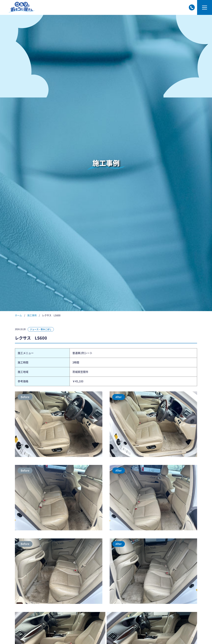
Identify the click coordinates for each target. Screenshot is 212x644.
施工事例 (32, 315)
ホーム (18, 315)
